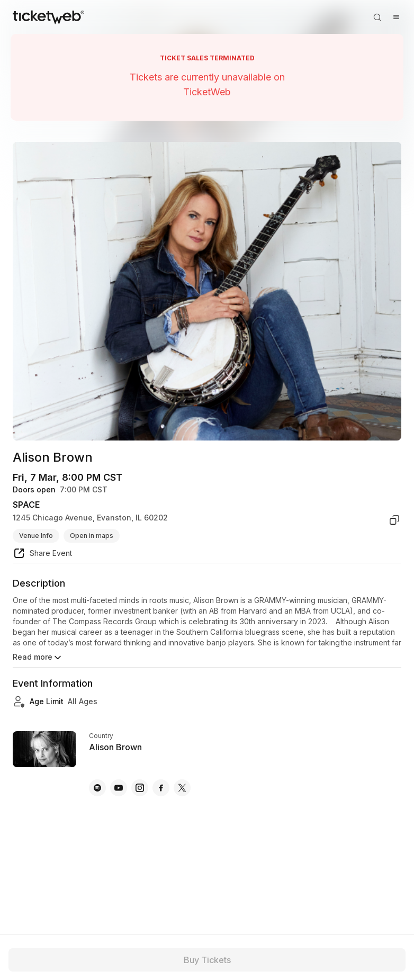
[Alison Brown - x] (182, 788)
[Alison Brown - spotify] (97, 788)
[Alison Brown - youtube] (119, 788)
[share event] (42, 555)
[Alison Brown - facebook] (161, 788)
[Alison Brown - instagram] (140, 788)
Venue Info (36, 536)
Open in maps (92, 536)
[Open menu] (396, 17)
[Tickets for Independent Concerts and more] (48, 17)
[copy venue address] (394, 520)
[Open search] (377, 17)
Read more (38, 658)
